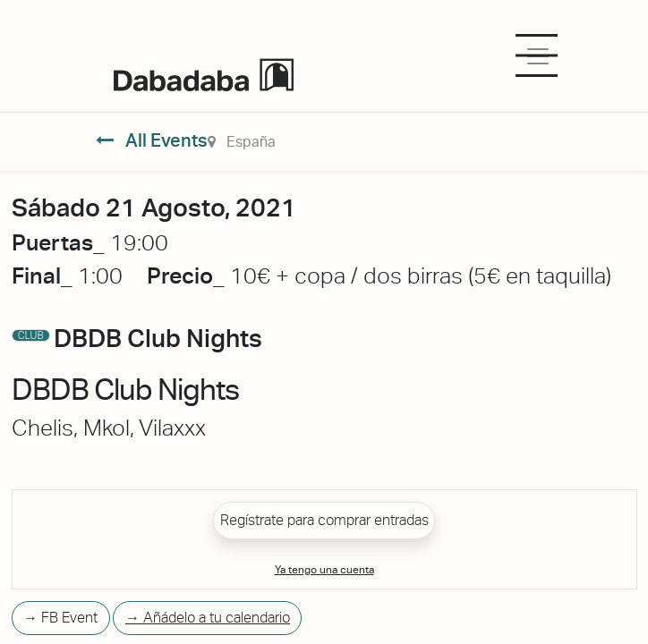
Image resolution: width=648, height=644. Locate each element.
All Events (152, 140)
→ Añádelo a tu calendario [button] (208, 618)
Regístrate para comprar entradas (324, 520)
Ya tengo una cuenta (324, 570)
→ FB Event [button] (60, 618)
